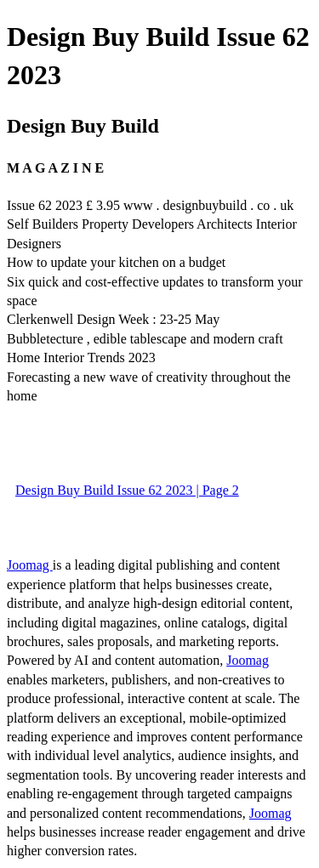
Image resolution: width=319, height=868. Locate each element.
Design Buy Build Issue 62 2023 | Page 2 (127, 490)
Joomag (30, 565)
